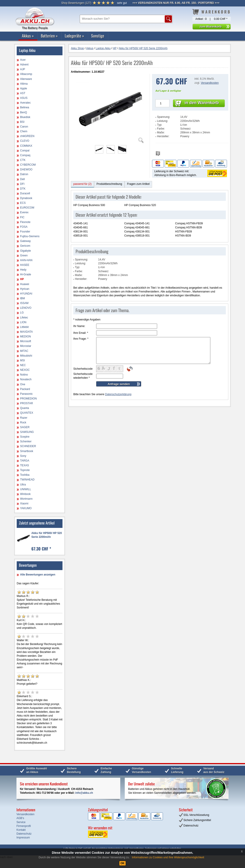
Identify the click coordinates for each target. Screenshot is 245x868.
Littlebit (24, 327)
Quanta (24, 408)
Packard (25, 389)
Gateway (25, 241)
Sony (23, 456)
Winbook (25, 494)
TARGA (25, 461)
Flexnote (25, 222)
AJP (23, 69)
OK (122, 863)
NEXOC (25, 370)
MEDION (25, 337)
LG (22, 313)
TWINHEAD (27, 480)
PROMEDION (28, 399)
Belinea (25, 107)
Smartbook (27, 451)
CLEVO (25, 141)
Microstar (26, 346)
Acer (23, 60)
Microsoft (26, 341)
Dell (22, 179)
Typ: (160, 125)
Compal (25, 151)
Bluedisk (25, 117)
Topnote (25, 470)
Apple (24, 88)
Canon (24, 127)
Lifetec (24, 318)
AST (23, 93)
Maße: (161, 132)
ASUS (24, 98)
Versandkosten (210, 83)
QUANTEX (27, 413)
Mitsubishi (26, 356)
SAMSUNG (27, 432)
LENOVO (26, 308)
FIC (22, 217)
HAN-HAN (26, 260)
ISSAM (24, 303)
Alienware (26, 79)
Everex (24, 212)
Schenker (26, 441)
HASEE (25, 265)
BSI (22, 122)
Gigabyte (25, 251)
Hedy (23, 270)
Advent (24, 65)
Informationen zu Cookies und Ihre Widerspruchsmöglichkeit (168, 857)
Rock (23, 422)
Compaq (25, 155)
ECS (23, 203)
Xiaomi (24, 504)
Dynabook (26, 198)
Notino (24, 375)
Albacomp (26, 74)
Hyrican (25, 289)
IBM (22, 298)
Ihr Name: (79, 326)
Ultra (23, 485)
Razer (24, 418)
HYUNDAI (26, 294)
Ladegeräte (74, 36)
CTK (23, 160)
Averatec (25, 103)
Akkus (28, 36)
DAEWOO (26, 169)
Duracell (25, 193)
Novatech (26, 379)
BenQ (24, 112)
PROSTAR (27, 403)
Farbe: (161, 129)
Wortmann (26, 499)
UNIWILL (26, 489)
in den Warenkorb (202, 103)
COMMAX (26, 146)
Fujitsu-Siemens (30, 236)
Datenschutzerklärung (118, 394)
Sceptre (25, 437)
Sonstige (98, 36)
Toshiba (25, 475)
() (76, 3)
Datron (24, 174)
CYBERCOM (28, 165)
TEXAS (24, 465)
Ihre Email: (81, 333)
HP (22, 279)
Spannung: (164, 117)
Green (24, 255)
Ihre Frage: (81, 339)
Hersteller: (163, 136)
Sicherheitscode (83, 369)
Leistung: (163, 121)
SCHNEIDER (28, 446)
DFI (22, 184)
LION (23, 322)
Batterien (49, 36)
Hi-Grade (26, 274)
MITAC (24, 351)
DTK (23, 189)
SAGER (25, 427)
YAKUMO (26, 508)
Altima (24, 84)
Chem (24, 131)
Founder (25, 232)
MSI (22, 360)
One (23, 384)
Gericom (25, 246)
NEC (23, 365)
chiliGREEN (27, 136)
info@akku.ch (84, 793)
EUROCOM (27, 208)
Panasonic (26, 394)
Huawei (25, 284)
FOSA (24, 227)
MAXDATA (26, 332)
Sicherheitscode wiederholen (83, 376)
